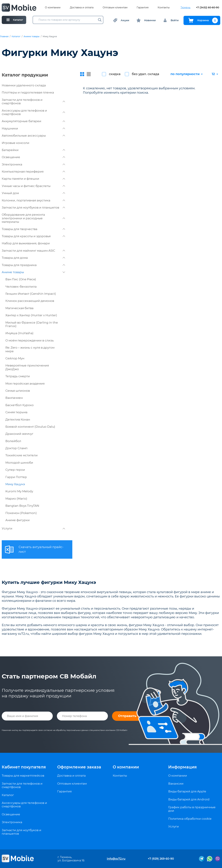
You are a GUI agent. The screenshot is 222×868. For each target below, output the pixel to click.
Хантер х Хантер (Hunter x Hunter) (31, 315)
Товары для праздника (33, 265)
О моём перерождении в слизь (30, 340)
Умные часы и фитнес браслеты (33, 186)
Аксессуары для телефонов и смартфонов (33, 112)
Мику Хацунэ (15, 484)
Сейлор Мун (15, 358)
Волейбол (13, 441)
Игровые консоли (16, 143)
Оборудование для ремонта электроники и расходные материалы (33, 218)
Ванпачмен (14, 398)
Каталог (16, 36)
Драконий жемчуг (19, 434)
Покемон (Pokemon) (21, 513)
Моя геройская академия (25, 384)
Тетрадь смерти (18, 376)
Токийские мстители (22, 455)
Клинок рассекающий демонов (30, 301)
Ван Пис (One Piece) (21, 279)
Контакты (164, 8)
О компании (53, 8)
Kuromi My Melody (19, 491)
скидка (115, 74)
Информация (182, 767)
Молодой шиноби (19, 463)
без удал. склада (146, 74)
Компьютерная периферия (33, 172)
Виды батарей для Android (189, 799)
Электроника (33, 164)
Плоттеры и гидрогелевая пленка (28, 92)
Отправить (127, 716)
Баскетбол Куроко (20, 405)
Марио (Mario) (16, 499)
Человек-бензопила (21, 287)
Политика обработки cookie (190, 819)
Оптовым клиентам (115, 8)
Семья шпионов (18, 391)
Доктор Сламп (16, 448)
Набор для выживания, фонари (26, 243)
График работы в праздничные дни (192, 809)
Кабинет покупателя (24, 767)
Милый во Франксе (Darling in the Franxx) (32, 324)
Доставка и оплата (82, 8)
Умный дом (33, 193)
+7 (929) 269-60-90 (161, 859)
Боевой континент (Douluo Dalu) (30, 427)
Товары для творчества (33, 229)
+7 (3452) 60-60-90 (208, 8)
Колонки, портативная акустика (33, 200)
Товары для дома (33, 258)
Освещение (33, 157)
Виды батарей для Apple (187, 791)
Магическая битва (19, 308)
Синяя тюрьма (16, 412)
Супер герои (15, 470)
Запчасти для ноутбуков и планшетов (33, 207)
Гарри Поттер (16, 477)
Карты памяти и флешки (33, 179)
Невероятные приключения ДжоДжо (27, 367)
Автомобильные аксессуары (33, 136)
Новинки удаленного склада (24, 85)
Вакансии (176, 784)
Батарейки (33, 150)
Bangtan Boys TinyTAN (22, 506)
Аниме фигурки (18, 520)
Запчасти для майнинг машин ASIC (33, 251)
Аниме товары (32, 36)
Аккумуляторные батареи (33, 121)
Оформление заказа (79, 767)
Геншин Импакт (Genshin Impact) (31, 294)
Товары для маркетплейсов (23, 776)
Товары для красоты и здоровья (33, 236)
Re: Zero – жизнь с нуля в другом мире (30, 349)
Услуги (33, 528)
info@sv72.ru (116, 859)
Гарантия (143, 8)
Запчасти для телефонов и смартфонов (33, 101)
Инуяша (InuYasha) (19, 333)
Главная (4, 36)
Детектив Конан (18, 419)
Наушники (33, 128)
